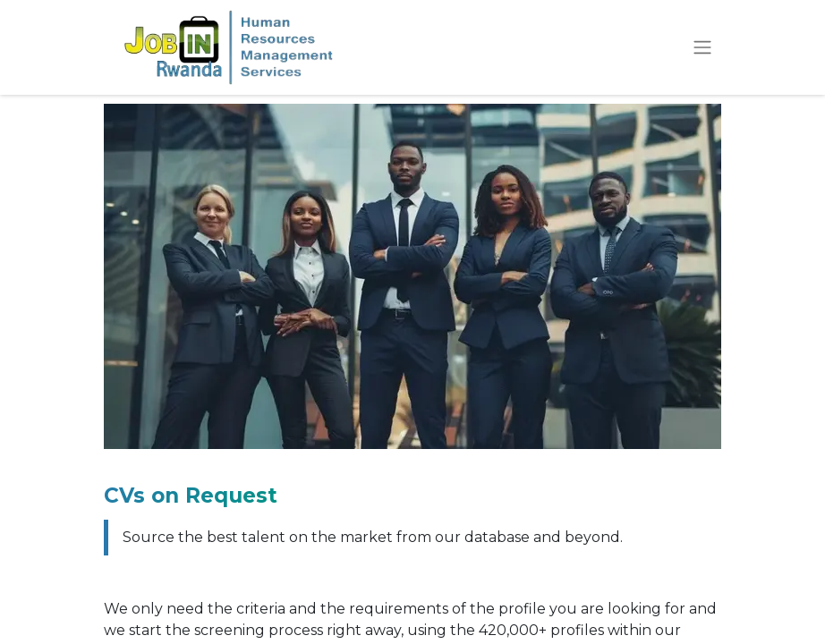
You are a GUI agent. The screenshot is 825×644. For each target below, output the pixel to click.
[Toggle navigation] (702, 48)
